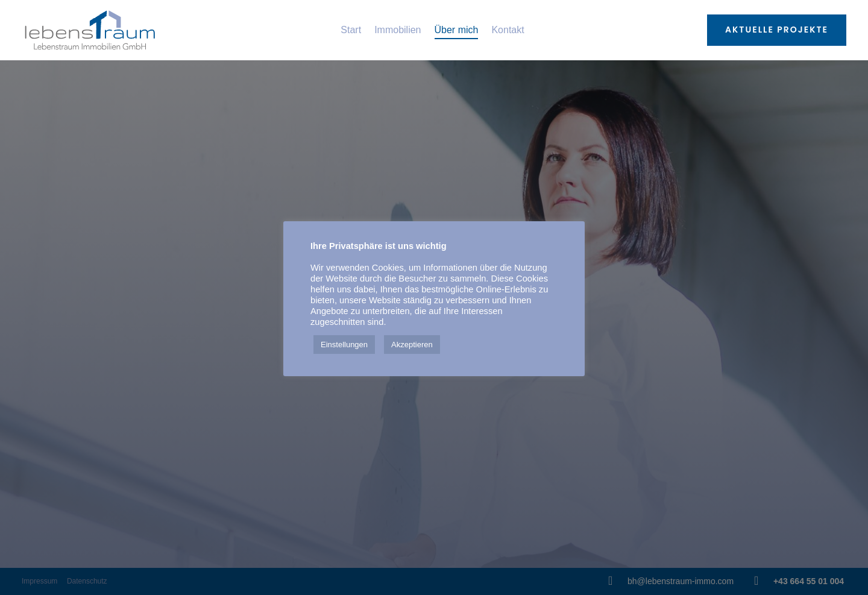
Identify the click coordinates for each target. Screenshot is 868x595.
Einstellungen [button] (344, 345)
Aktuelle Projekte (777, 30)
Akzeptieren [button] (412, 345)
